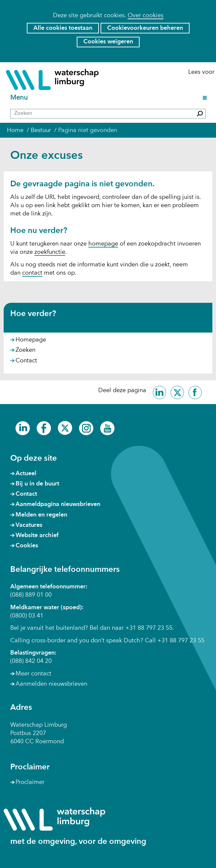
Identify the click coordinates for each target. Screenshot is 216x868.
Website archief (37, 535)
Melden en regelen (41, 515)
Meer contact (33, 674)
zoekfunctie (50, 252)
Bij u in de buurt (37, 484)
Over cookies (146, 16)
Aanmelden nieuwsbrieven (51, 684)
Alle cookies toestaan (63, 28)
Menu (20, 98)
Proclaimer (30, 782)
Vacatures (29, 525)
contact (32, 273)
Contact (26, 361)
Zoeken (25, 350)
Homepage (31, 340)
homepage (103, 244)
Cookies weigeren (108, 42)
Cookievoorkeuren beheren (145, 28)
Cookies (27, 546)
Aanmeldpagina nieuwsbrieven (58, 504)
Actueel (26, 474)
